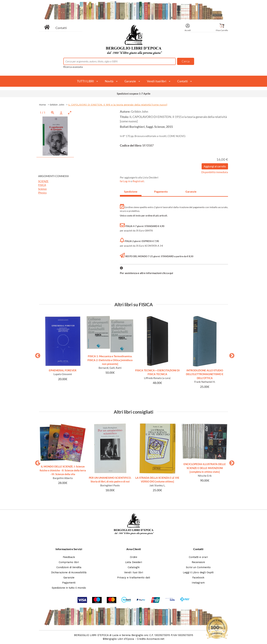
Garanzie (130, 81)
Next (231, 355)
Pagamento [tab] (161, 191)
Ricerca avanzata (73, 67)
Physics (42, 193)
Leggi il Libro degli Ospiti (198, 572)
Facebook (198, 578)
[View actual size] (53, 113)
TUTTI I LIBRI (85, 81)
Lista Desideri (134, 562)
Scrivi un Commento (198, 567)
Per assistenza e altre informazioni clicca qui (146, 273)
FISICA (42, 185)
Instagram (198, 583)
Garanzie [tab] (191, 191)
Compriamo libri (69, 562)
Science (42, 189)
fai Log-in (125, 181)
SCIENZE (43, 181)
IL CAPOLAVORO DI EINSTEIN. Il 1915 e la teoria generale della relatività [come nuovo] (118, 105)
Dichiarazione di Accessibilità (69, 572)
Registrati (138, 181)
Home (42, 105)
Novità (109, 81)
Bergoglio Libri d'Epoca (119, 639)
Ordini (133, 557)
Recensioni (198, 562)
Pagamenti (69, 583)
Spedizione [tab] (131, 191)
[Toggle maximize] (70, 113)
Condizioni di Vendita (69, 567)
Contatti (61, 28)
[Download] (61, 113)
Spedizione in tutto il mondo (69, 588)
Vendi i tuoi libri (157, 81)
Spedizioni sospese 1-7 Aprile (134, 94)
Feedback (69, 557)
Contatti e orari (198, 557)
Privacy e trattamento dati (134, 578)
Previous (36, 355)
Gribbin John (57, 105)
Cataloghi (134, 567)
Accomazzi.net (155, 639)
